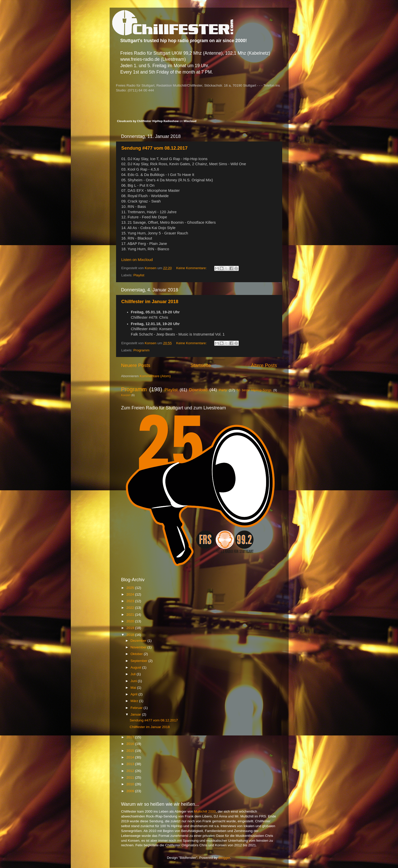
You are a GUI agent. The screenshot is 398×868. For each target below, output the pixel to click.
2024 (131, 594)
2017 (131, 737)
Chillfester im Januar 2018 (150, 302)
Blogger (224, 858)
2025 (131, 588)
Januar (136, 714)
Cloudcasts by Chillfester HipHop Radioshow (148, 121)
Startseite (201, 365)
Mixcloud (190, 121)
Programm (141, 350)
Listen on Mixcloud (137, 260)
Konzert (126, 395)
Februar (137, 708)
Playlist (139, 275)
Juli (134, 674)
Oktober (137, 654)
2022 (131, 608)
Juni (134, 681)
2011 (131, 777)
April (135, 694)
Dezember (139, 641)
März (135, 701)
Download (198, 390)
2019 (131, 628)
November (139, 647)
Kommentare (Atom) (155, 376)
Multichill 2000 (205, 811)
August (137, 667)
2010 (131, 784)
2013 (131, 764)
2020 (131, 621)
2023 (131, 601)
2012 (131, 771)
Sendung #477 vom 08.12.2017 (155, 148)
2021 (131, 615)
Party (223, 390)
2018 (131, 635)
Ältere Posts (264, 365)
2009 (131, 791)
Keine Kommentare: (192, 268)
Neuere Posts (136, 365)
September (140, 661)
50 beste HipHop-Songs (254, 390)
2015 (131, 751)
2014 (131, 757)
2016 (131, 744)
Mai (134, 688)
